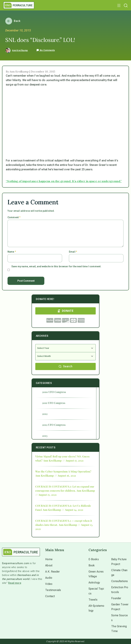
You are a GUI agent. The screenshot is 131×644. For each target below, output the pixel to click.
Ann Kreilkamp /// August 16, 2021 (56, 476)
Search (65, 366)
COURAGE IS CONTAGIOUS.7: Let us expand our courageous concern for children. (65, 489)
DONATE (65, 311)
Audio (49, 578)
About (49, 565)
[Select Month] (65, 356)
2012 (45, 414)
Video (49, 584)
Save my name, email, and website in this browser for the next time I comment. (56, 266)
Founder (116, 598)
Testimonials (53, 590)
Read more (15, 583)
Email (73, 252)
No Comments (46, 50)
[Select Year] (65, 348)
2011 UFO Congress (54, 403)
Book (92, 565)
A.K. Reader (52, 572)
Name (12, 252)
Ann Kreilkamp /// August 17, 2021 (63, 461)
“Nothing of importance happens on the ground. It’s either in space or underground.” (64, 181)
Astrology (94, 583)
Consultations (119, 581)
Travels (93, 600)
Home (49, 559)
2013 (45, 436)
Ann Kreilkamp (20, 50)
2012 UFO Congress (54, 425)
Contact (50, 596)
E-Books (94, 559)
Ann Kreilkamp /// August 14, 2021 (63, 510)
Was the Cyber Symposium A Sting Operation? (63, 471)
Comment (14, 217)
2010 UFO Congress (54, 392)
